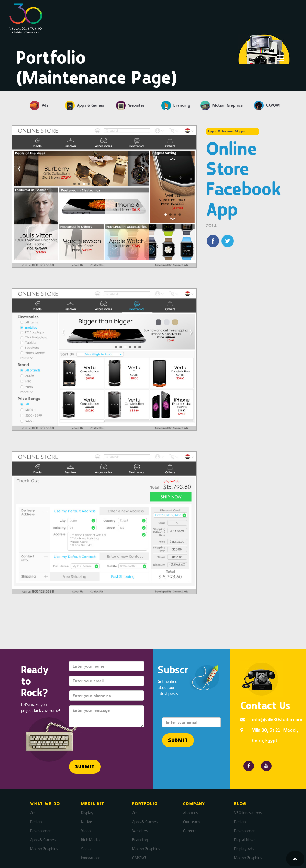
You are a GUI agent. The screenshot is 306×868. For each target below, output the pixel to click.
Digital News (245, 840)
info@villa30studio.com (277, 719)
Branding (140, 840)
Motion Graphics (44, 849)
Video (86, 831)
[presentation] (104, 741)
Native (87, 822)
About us (190, 813)
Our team (191, 822)
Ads (33, 813)
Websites (140, 831)
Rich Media (90, 840)
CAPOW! (139, 858)
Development (42, 831)
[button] (85, 767)
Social (86, 849)
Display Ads (244, 849)
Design (36, 822)
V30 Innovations (248, 813)
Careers (190, 831)
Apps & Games (43, 840)
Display (87, 813)
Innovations (91, 858)
